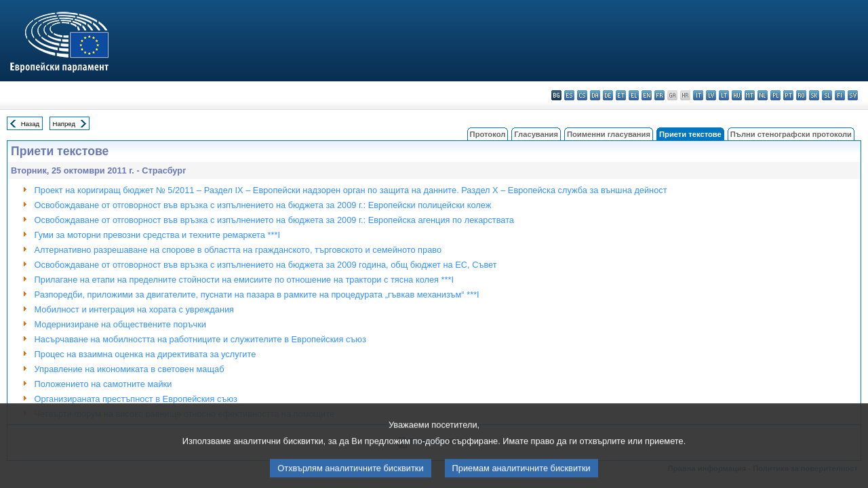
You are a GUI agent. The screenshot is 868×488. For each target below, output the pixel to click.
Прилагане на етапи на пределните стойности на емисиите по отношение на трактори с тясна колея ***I (244, 280)
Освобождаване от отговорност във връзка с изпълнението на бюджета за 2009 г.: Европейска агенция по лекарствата (274, 220)
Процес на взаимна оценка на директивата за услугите (145, 354)
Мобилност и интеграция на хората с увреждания (134, 309)
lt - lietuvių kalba (724, 95)
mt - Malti (750, 95)
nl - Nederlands (763, 95)
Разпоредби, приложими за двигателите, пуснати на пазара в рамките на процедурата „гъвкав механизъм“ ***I (257, 294)
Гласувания (536, 134)
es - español (569, 95)
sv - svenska (853, 95)
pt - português (788, 95)
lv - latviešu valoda (711, 95)
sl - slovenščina (827, 95)
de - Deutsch (608, 95)
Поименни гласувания (609, 134)
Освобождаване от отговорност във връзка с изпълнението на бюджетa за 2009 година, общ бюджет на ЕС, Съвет (266, 265)
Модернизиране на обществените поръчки (120, 324)
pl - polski (775, 95)
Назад (31, 124)
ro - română (801, 95)
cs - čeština (582, 95)
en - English (647, 95)
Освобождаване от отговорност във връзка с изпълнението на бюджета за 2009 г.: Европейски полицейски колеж (263, 205)
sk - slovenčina (814, 95)
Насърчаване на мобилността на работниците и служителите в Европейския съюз (200, 339)
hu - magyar (737, 95)
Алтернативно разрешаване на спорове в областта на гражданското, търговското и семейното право (238, 250)
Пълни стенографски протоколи (791, 134)
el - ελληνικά (634, 95)
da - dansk (595, 95)
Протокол (488, 134)
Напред (64, 124)
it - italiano (698, 95)
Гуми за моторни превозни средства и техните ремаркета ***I (157, 235)
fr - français (659, 95)
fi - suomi (840, 95)
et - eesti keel (621, 95)
